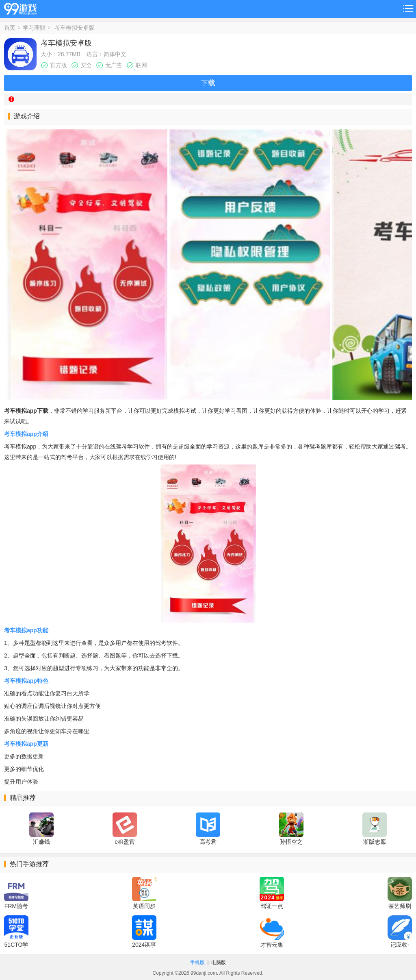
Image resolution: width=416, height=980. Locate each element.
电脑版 (219, 963)
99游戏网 (20, 8)
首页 (10, 28)
